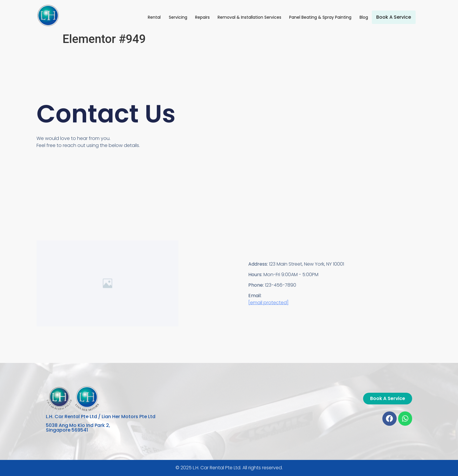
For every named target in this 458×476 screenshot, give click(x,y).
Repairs (200, 17)
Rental (154, 17)
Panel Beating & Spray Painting (316, 17)
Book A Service (391, 17)
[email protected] (268, 303)
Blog (359, 17)
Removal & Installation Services (246, 17)
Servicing (177, 17)
